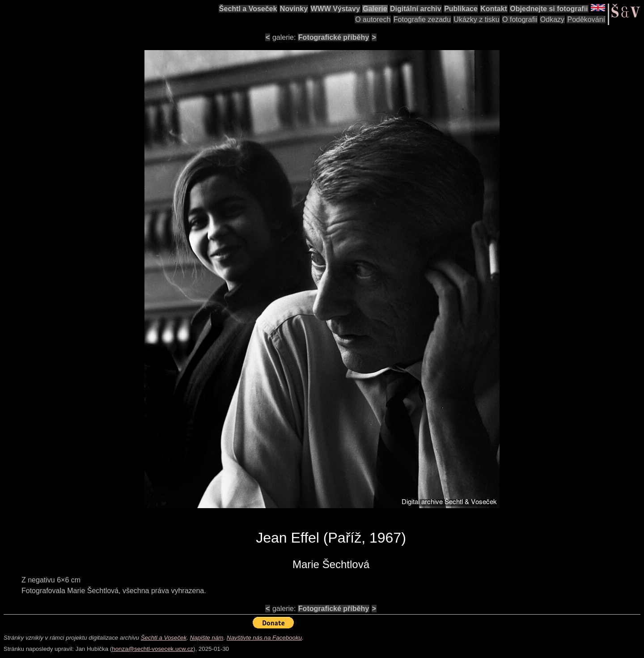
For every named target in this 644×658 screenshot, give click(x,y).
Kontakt (494, 9)
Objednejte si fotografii (549, 9)
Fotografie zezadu (422, 19)
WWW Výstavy (335, 9)
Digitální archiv (416, 9)
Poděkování (586, 19)
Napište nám (207, 638)
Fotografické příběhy (334, 37)
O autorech (373, 19)
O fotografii (520, 19)
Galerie (375, 9)
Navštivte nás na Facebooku (264, 638)
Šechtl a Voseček (248, 9)
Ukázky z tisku (476, 19)
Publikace (461, 9)
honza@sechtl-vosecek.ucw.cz (153, 649)
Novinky (294, 9)
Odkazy (552, 19)
